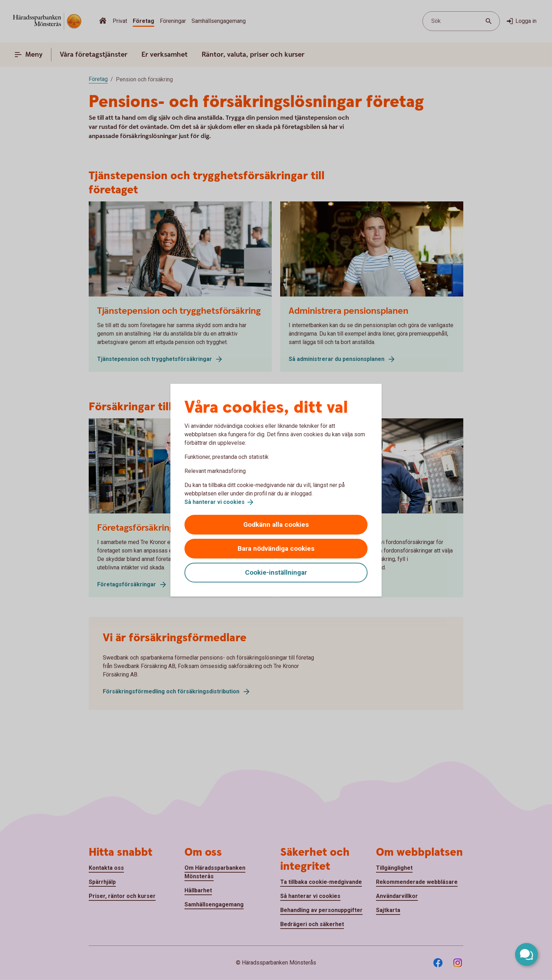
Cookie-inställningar (276, 572)
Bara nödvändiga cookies (276, 548)
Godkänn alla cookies (276, 525)
